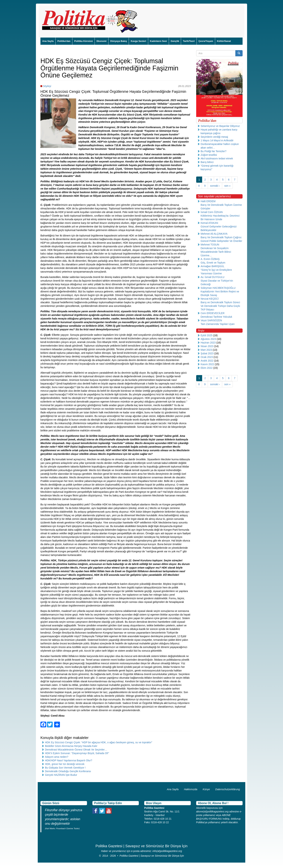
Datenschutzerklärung (228, 789)
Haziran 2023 (208, 343)
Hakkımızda (191, 789)
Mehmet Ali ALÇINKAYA (214, 234)
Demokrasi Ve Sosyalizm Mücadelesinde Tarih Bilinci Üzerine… (216, 252)
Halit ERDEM (208, 201)
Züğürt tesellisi (209, 155)
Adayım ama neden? (57, 757)
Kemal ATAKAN (209, 223)
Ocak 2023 (207, 357)
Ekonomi (102, 41)
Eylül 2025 (207, 335)
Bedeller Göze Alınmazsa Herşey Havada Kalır (71, 746)
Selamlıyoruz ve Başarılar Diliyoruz (220, 126)
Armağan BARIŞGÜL (213, 266)
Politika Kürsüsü (83, 41)
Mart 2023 (206, 350)
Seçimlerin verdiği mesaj (214, 137)
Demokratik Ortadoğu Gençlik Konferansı (68, 771)
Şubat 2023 (207, 353)
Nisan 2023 (207, 346)
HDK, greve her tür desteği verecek (65, 764)
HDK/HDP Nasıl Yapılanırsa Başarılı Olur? (68, 760)
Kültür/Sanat (224, 41)
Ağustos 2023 (208, 339)
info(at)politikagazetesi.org (167, 851)
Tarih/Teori (189, 41)
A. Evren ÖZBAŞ (210, 259)
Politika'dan (64, 41)
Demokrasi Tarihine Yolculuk (216, 317)
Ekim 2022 (207, 368)
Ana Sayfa (48, 41)
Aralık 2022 (207, 361)
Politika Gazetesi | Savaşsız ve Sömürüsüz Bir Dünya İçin (152, 856)
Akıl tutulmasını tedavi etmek (217, 158)
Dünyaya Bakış (119, 41)
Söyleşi (47, 86)
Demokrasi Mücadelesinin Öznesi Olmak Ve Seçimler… (76, 750)
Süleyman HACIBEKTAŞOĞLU (218, 288)
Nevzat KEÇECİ (210, 299)
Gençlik (175, 41)
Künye (206, 789)
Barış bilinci (207, 162)
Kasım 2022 (207, 364)
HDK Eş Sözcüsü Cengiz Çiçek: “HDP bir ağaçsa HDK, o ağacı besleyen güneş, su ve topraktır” (99, 742)
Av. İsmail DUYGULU (213, 277)
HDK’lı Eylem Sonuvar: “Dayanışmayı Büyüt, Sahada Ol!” (77, 753)
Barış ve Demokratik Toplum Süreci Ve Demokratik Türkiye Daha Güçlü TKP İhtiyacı (220, 306)
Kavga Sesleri (138, 41)
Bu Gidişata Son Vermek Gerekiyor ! (65, 768)
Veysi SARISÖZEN (211, 320)
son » (227, 186)
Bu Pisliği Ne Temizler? (214, 151)
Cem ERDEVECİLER (213, 313)
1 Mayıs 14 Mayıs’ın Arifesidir (217, 140)
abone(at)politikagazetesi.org (212, 812)
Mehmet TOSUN (210, 245)
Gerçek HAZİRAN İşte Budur (61, 775)
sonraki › (215, 186)
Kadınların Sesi (158, 41)
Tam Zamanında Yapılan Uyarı (218, 324)
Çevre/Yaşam (206, 41)
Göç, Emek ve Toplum (213, 263)
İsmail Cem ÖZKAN (212, 212)
